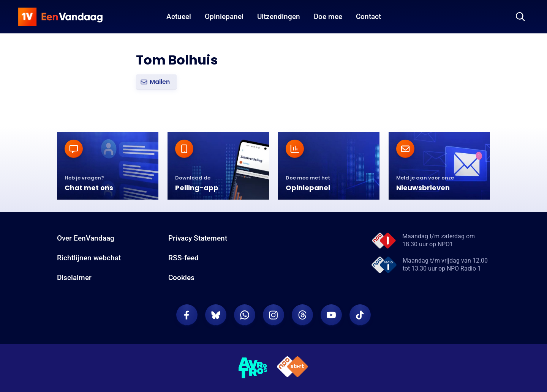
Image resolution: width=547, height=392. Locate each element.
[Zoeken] (520, 17)
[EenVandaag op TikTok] (360, 315)
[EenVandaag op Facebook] (187, 315)
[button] (156, 82)
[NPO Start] (292, 368)
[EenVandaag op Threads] (302, 315)
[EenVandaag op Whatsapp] (245, 315)
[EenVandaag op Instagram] (273, 315)
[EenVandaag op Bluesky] (216, 315)
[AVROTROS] (253, 368)
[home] (60, 17)
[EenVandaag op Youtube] (331, 315)
